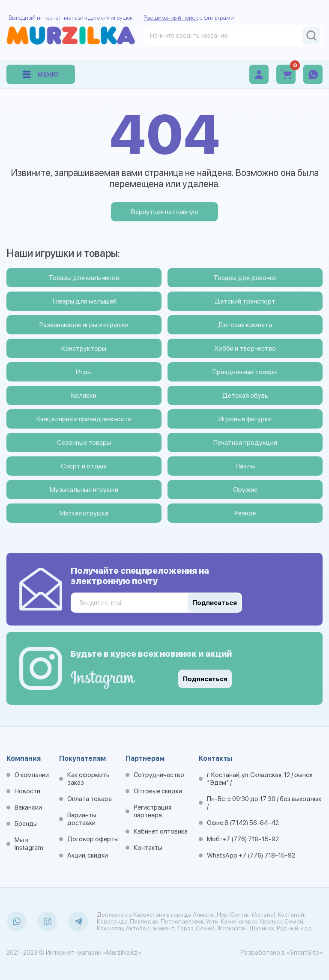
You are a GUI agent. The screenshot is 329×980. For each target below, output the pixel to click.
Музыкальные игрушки (84, 490)
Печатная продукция (245, 442)
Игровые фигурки (245, 419)
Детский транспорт (245, 301)
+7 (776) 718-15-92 (251, 839)
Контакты (148, 848)
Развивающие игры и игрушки (84, 325)
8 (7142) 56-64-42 (252, 823)
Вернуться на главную (165, 212)
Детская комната (245, 325)
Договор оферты (93, 839)
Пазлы (245, 466)
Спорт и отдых (84, 466)
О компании (32, 775)
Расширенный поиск (171, 18)
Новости (27, 791)
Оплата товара (90, 799)
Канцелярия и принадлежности (84, 419)
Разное (245, 513)
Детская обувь (245, 395)
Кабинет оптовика (161, 831)
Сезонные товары (84, 442)
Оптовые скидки (158, 791)
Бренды (26, 824)
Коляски (84, 395)
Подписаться (205, 679)
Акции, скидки (88, 855)
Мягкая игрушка (84, 513)
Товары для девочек (245, 278)
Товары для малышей (84, 301)
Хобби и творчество (245, 348)
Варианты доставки (82, 819)
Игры (84, 372)
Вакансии (28, 807)
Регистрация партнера (153, 811)
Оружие (245, 490)
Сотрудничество (159, 775)
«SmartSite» (304, 953)
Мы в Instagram (29, 844)
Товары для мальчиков (84, 278)
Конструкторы (84, 348)
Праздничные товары (245, 372)
